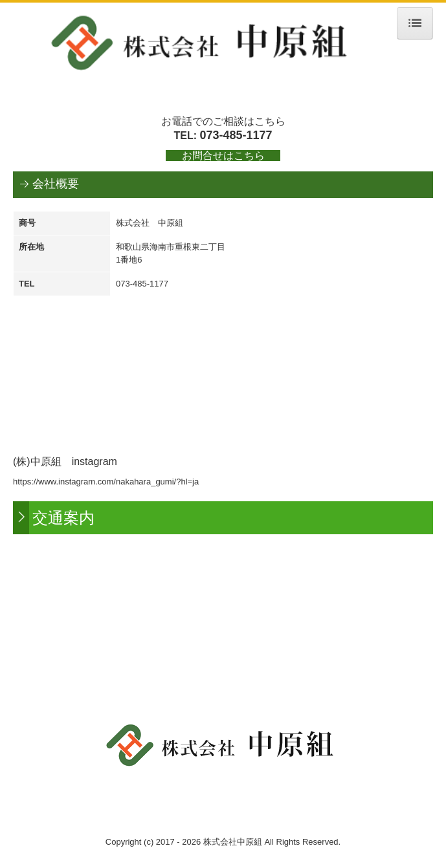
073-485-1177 (236, 135)
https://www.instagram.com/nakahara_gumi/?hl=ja (106, 482)
